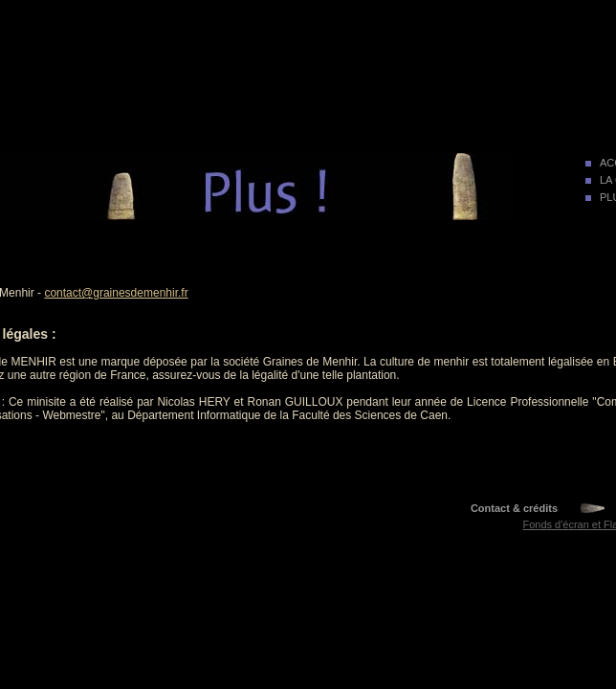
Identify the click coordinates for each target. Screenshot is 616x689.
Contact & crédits (514, 508)
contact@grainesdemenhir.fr (116, 293)
